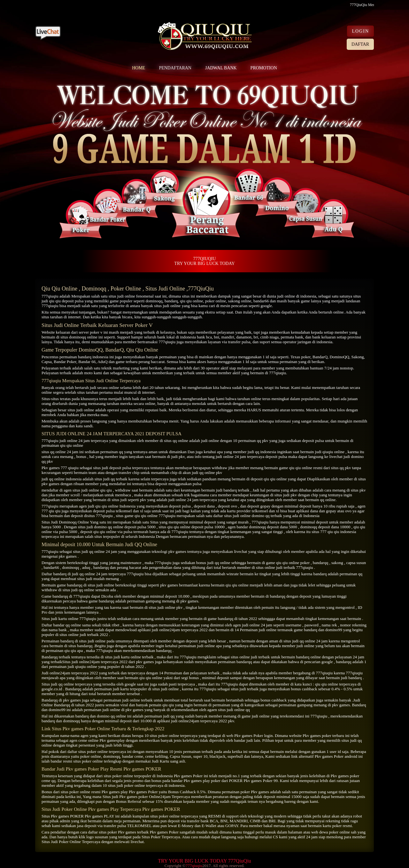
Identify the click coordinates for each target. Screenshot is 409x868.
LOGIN (360, 31)
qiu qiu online (191, 301)
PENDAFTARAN (175, 68)
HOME (139, 68)
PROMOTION (264, 68)
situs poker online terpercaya (102, 752)
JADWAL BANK (221, 68)
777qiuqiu (50, 296)
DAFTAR (360, 44)
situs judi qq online (89, 551)
